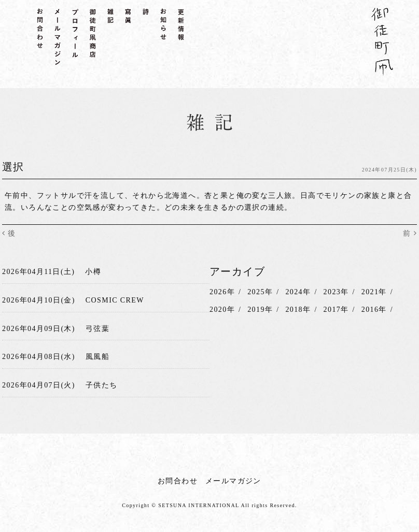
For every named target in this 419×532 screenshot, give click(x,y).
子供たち (102, 385)
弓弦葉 (97, 329)
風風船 (97, 357)
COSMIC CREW (115, 300)
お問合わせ (178, 481)
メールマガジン (233, 481)
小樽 (93, 272)
